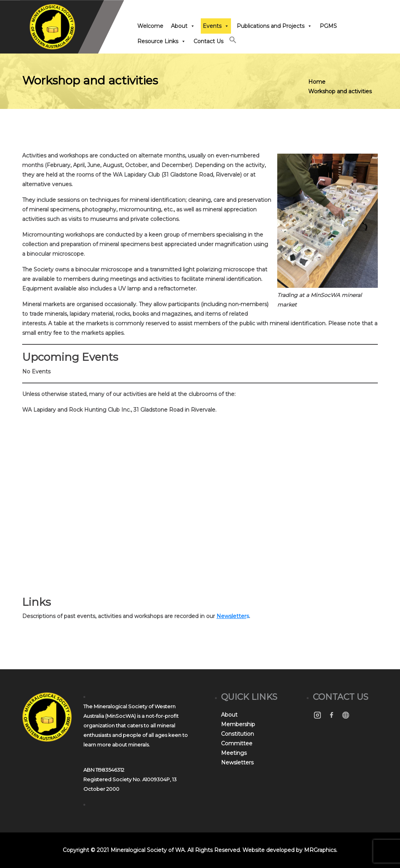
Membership (238, 724)
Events (216, 26)
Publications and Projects (274, 26)
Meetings (234, 753)
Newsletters (237, 763)
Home (317, 82)
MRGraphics (320, 850)
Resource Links (162, 41)
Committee (237, 743)
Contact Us (208, 41)
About (183, 26)
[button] (233, 42)
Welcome (150, 26)
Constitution (237, 734)
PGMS (328, 26)
